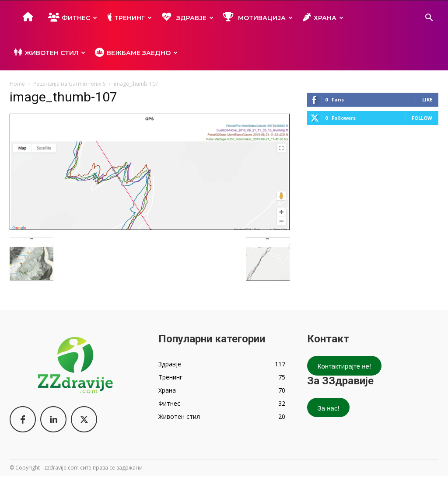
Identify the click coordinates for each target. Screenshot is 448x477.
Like (427, 99)
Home (17, 84)
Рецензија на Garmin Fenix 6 (69, 84)
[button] (429, 19)
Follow (422, 118)
